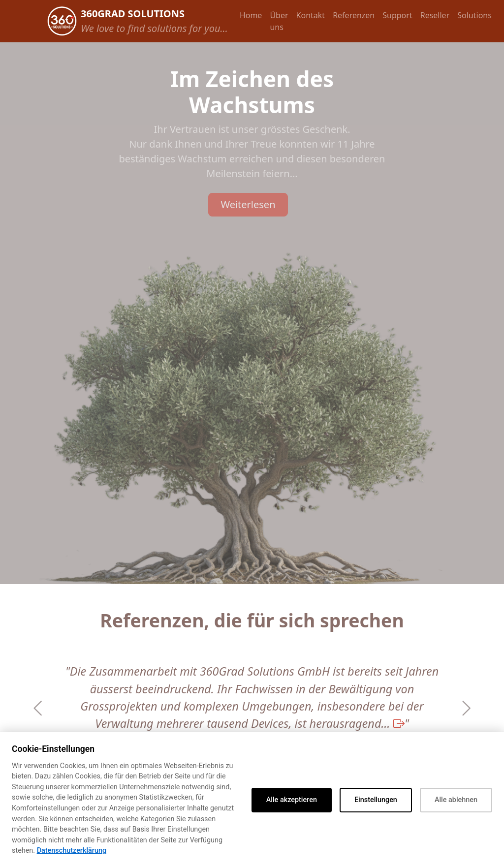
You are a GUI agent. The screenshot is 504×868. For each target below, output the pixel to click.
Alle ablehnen (456, 800)
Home (251, 15)
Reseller (435, 15)
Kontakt (311, 15)
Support (397, 15)
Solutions (474, 15)
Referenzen (354, 15)
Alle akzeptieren (292, 800)
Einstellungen (376, 800)
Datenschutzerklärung (72, 851)
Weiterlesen (248, 204)
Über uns (279, 21)
